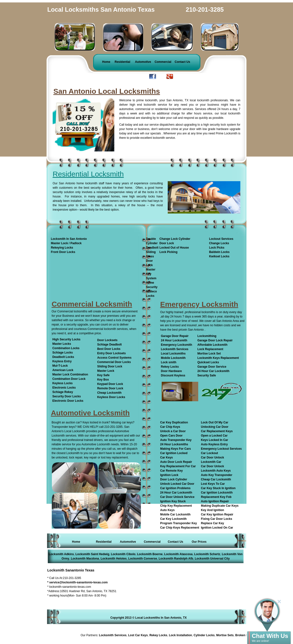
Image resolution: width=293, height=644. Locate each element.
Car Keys (166, 457)
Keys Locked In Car (214, 440)
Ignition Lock (169, 475)
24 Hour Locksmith (174, 340)
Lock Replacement (210, 349)
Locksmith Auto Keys (216, 471)
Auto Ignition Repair (215, 501)
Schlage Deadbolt (110, 345)
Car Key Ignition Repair (217, 514)
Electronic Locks (64, 388)
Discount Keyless (173, 375)
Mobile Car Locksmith (175, 514)
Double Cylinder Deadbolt (152, 243)
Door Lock (167, 243)
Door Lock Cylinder (174, 479)
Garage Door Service (212, 367)
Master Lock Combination (70, 374)
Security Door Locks (67, 396)
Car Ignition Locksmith (217, 493)
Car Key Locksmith (173, 519)
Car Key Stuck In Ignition (218, 488)
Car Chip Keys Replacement (180, 528)
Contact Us (182, 62)
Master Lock (106, 371)
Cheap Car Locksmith (216, 479)
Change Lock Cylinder (175, 239)
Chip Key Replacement (176, 506)
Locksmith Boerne (150, 554)
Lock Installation (182, 635)
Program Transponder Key (179, 523)
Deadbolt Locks (63, 357)
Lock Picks (217, 248)
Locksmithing (207, 336)
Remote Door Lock (110, 388)
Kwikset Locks (219, 256)
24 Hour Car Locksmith (213, 371)
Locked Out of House (174, 248)
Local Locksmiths (173, 354)
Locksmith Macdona (85, 559)
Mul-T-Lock (60, 366)
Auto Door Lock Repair (176, 462)
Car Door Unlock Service (177, 497)
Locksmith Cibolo (123, 554)
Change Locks (219, 243)
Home (106, 62)
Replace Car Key (212, 523)
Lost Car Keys (139, 635)
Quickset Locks (208, 362)
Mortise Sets (226, 635)
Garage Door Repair (175, 336)
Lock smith (169, 362)
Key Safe (103, 375)
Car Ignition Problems (175, 488)
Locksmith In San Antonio (69, 239)
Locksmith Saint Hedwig (93, 554)
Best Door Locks (109, 349)
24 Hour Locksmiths (174, 444)
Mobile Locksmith (173, 358)
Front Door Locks (63, 252)
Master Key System (151, 274)
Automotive (143, 62)
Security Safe (207, 375)
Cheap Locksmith (109, 393)
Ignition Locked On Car (217, 528)
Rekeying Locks (62, 248)
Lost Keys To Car (213, 484)
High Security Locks (66, 339)
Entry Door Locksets (112, 353)
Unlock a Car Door (173, 431)
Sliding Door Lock (110, 366)
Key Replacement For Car (178, 466)
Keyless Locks (63, 383)
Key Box (103, 380)
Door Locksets (107, 340)
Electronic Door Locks (68, 401)
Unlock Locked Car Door (177, 484)
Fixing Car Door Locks (216, 519)
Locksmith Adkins (61, 554)
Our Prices (199, 542)
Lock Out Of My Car (215, 422)
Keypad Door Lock (110, 384)
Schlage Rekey (63, 392)
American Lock (63, 370)
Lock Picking (168, 252)
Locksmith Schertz (207, 554)
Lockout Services (221, 239)
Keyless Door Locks (111, 397)
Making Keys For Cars (176, 449)
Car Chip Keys (170, 427)
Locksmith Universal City (212, 559)
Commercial (163, 62)
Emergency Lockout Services (221, 449)
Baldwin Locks (219, 252)
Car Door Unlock (212, 457)
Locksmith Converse (143, 559)
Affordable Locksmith (212, 345)
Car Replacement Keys (217, 431)
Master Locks (62, 344)
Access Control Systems (114, 358)
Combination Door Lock (69, 379)
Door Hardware (171, 371)
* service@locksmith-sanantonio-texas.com (78, 582)
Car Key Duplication (174, 422)
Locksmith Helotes (114, 559)
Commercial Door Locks (114, 362)
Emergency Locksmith (176, 345)
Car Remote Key (171, 471)
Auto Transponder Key (176, 440)
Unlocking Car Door (215, 427)
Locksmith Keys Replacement (218, 358)
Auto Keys (167, 510)
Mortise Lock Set (209, 354)
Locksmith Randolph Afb (176, 559)
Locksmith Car (211, 462)
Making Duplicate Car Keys (220, 506)
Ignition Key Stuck (173, 501)
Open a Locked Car (214, 436)
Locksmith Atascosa (178, 554)
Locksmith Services (175, 349)
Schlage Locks (63, 353)
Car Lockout (209, 453)
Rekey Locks (170, 367)
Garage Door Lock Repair (215, 340)
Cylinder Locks (205, 635)
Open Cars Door (171, 436)
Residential (122, 62)
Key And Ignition (212, 510)
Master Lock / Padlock (66, 243)
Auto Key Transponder (217, 475)
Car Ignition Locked (174, 453)
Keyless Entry (62, 361)
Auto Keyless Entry (214, 444)
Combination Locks (66, 348)
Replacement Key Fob (216, 497)
